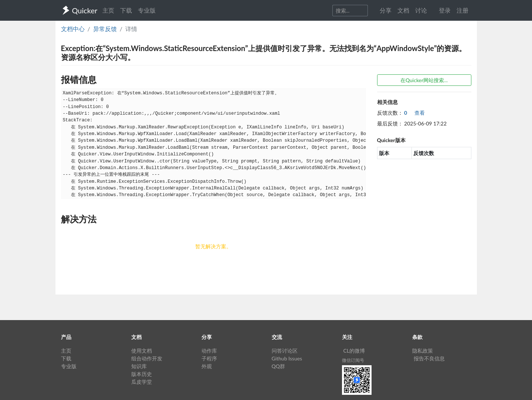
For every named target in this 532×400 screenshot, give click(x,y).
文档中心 (73, 29)
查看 (414, 113)
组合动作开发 (147, 358)
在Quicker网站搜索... (424, 80)
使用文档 (142, 351)
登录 (445, 10)
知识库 (139, 366)
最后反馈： (390, 123)
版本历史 (142, 374)
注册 (462, 10)
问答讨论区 (285, 351)
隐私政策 (423, 351)
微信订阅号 (353, 360)
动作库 (209, 351)
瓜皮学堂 (142, 382)
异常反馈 (105, 29)
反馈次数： (390, 113)
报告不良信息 (429, 358)
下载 (126, 10)
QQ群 (278, 366)
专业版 (147, 10)
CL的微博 (354, 351)
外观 (207, 366)
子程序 (209, 358)
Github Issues (287, 358)
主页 (108, 10)
